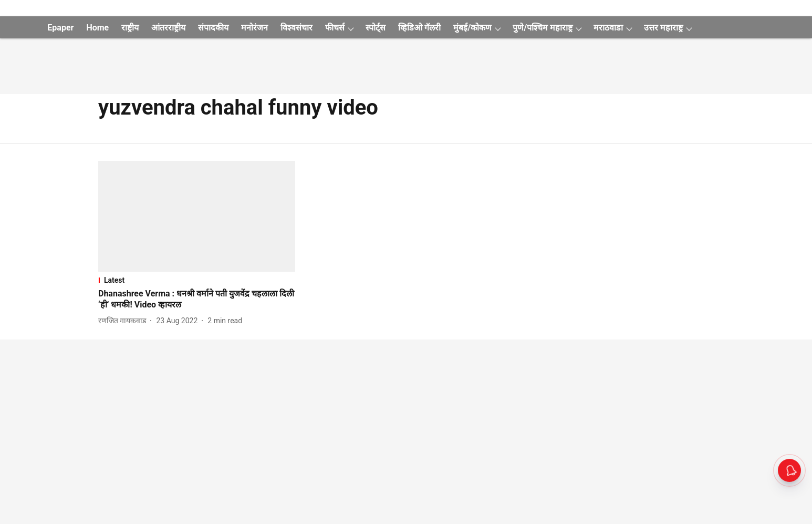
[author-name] (124, 321)
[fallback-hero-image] (197, 216)
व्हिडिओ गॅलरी (419, 28)
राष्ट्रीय (130, 28)
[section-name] (197, 280)
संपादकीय (213, 28)
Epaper (60, 28)
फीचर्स (335, 28)
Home (97, 28)
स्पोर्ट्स (376, 28)
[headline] (197, 300)
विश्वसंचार (296, 28)
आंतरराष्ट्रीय (168, 28)
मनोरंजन (254, 28)
